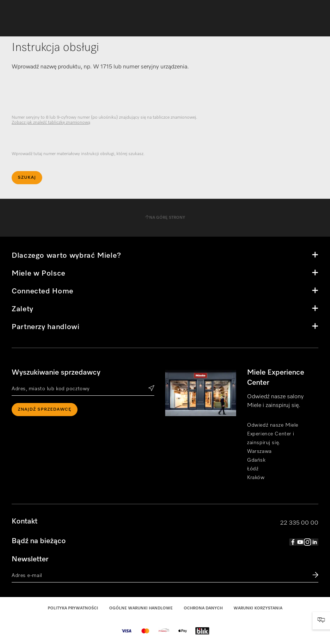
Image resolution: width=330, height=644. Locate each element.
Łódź (253, 469)
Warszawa (259, 451)
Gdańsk (256, 460)
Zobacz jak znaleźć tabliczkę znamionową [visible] (51, 123)
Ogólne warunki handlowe (141, 608)
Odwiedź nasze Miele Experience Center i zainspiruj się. (273, 434)
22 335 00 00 (299, 523)
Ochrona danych (203, 608)
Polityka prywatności (73, 608)
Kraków (256, 478)
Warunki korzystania (258, 608)
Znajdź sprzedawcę (45, 410)
